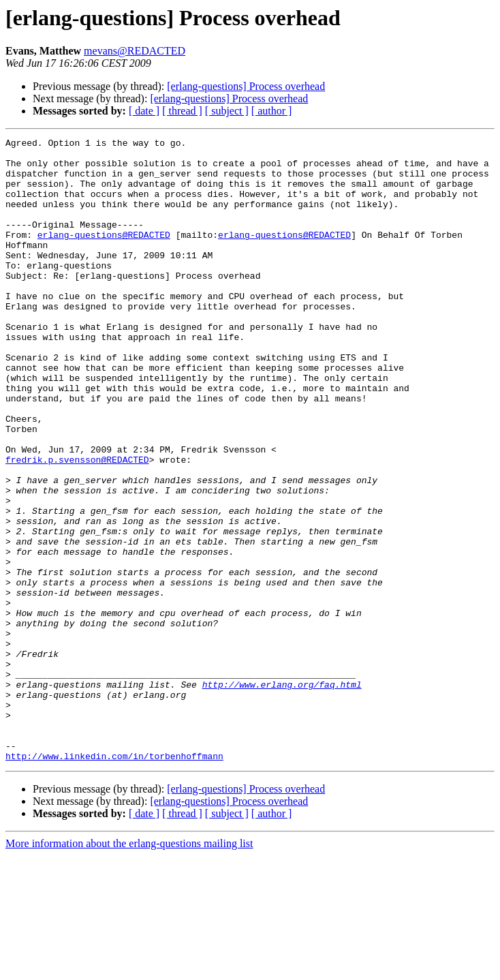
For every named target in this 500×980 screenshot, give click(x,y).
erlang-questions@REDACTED (104, 255)
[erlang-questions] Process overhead (246, 86)
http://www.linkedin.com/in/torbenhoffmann (114, 881)
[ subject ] (227, 111)
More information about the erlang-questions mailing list (129, 968)
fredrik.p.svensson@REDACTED (77, 525)
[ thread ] (182, 111)
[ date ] (144, 111)
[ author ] (272, 111)
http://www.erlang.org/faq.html (282, 795)
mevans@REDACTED (135, 51)
